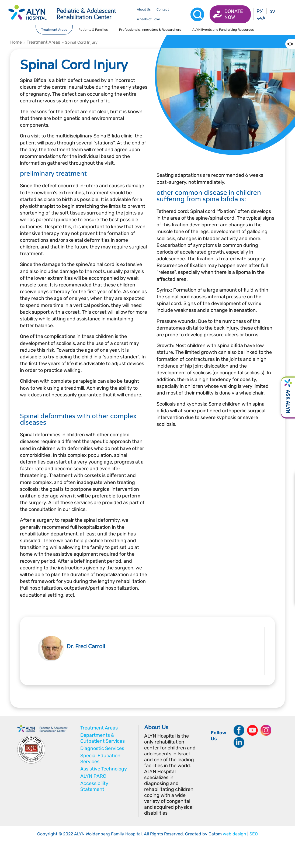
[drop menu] (144, 9)
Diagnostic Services (102, 748)
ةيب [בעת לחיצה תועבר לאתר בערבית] (261, 17)
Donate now (234, 14)
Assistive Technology (104, 769)
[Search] (197, 14)
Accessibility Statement (94, 786)
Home (16, 42)
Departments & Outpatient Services (103, 738)
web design (235, 834)
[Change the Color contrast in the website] (290, 44)
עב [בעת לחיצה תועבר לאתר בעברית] (272, 11)
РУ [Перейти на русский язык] (260, 11)
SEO (254, 834)
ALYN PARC (93, 776)
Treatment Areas (43, 42)
